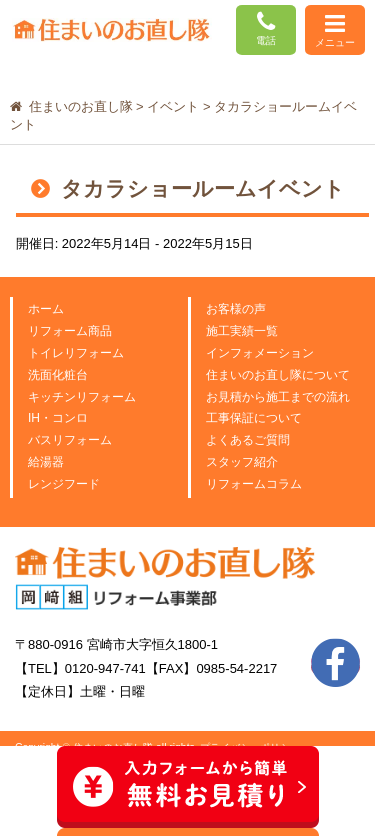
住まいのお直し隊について (278, 375)
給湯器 (46, 462)
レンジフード (64, 484)
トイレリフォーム (76, 353)
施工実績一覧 (242, 331)
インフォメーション (260, 353)
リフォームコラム (254, 484)
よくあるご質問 (248, 440)
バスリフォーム (70, 440)
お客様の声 (236, 309)
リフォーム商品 (70, 331)
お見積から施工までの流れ (278, 397)
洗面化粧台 (58, 375)
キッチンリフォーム (82, 397)
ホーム (46, 309)
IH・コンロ (58, 418)
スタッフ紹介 (242, 462)
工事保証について (254, 418)
